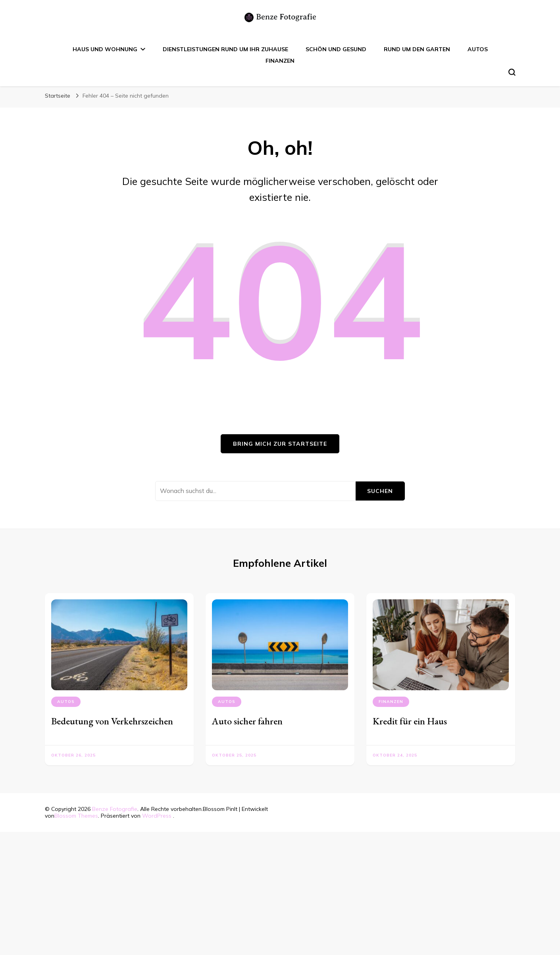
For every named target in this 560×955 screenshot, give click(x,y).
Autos (478, 49)
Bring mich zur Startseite (280, 444)
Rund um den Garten (417, 49)
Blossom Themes (76, 816)
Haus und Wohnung (105, 49)
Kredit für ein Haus (410, 721)
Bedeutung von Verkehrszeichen (112, 721)
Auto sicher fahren (247, 721)
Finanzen (280, 61)
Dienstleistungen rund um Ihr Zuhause (225, 49)
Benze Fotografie (115, 809)
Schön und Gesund (336, 49)
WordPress (157, 816)
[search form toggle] (512, 72)
